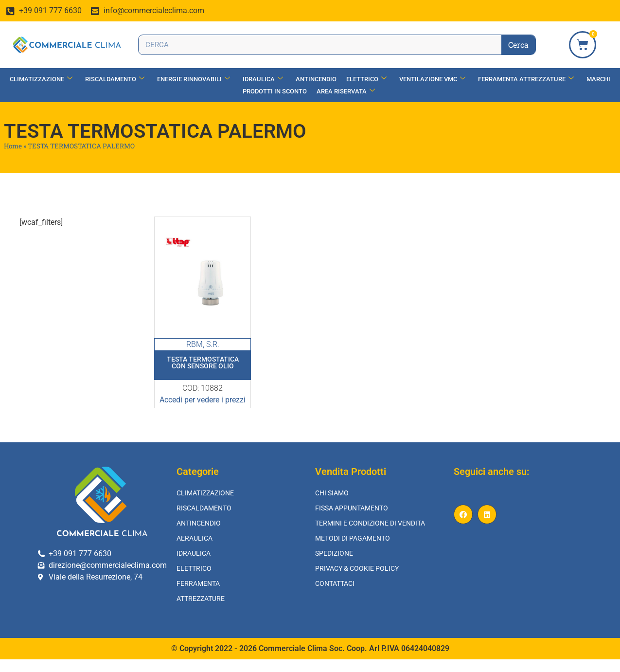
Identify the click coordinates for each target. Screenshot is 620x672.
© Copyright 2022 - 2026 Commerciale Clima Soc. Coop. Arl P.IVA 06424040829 (310, 648)
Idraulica (263, 79)
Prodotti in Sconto (275, 91)
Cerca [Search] (518, 45)
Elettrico (366, 79)
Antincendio (316, 79)
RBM (195, 344)
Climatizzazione (41, 79)
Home (13, 146)
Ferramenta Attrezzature (526, 79)
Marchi (598, 79)
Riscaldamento (115, 79)
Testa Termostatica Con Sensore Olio (203, 363)
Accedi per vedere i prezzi (203, 400)
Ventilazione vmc (432, 79)
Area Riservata (346, 91)
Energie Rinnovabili (194, 79)
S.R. (213, 344)
